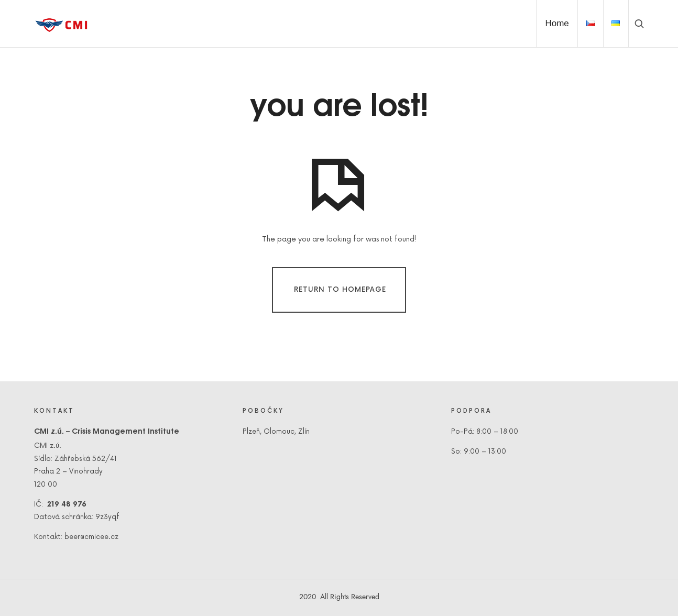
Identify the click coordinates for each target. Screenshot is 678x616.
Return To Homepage (340, 290)
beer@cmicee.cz (91, 537)
